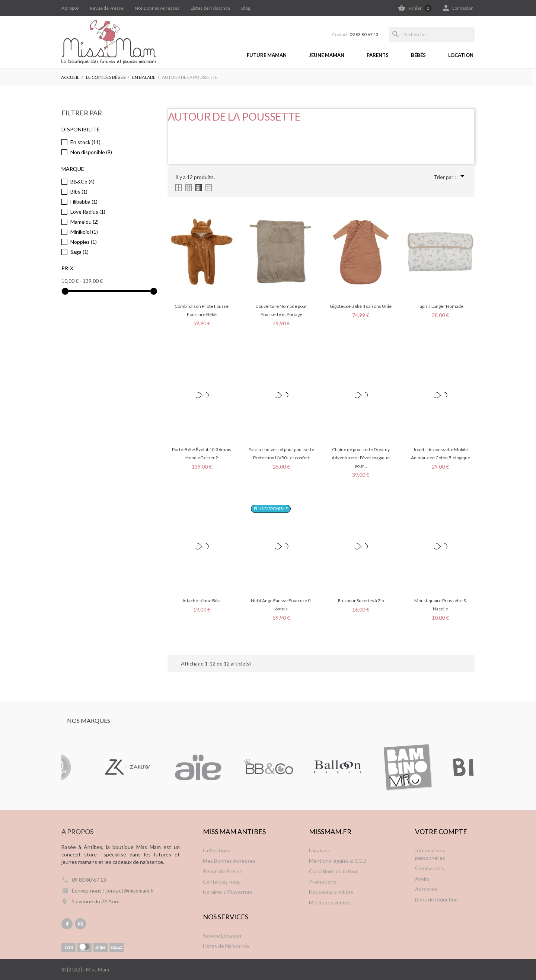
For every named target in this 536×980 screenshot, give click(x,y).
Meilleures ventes (330, 902)
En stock (85, 142)
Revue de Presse (107, 8)
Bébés (418, 55)
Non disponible (91, 152)
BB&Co (82, 181)
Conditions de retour (333, 871)
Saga (79, 252)
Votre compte (441, 831)
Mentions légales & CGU (338, 861)
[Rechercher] (432, 35)
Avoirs (422, 879)
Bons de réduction (436, 899)
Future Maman (267, 55)
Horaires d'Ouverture (228, 892)
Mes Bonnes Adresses (229, 861)
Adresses (426, 889)
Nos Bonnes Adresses (157, 8)
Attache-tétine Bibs (202, 601)
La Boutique (217, 850)
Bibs (79, 191)
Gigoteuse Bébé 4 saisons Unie (361, 306)
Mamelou (84, 222)
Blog (246, 8)
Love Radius (88, 212)
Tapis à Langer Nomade (441, 306)
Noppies (84, 242)
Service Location (222, 936)
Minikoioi (84, 232)
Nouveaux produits (331, 892)
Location (461, 55)
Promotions (323, 882)
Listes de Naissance (210, 8)
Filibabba (84, 202)
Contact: (355, 35)
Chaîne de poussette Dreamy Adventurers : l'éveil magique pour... (361, 458)
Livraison (319, 850)
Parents (378, 55)
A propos (70, 8)
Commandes (430, 868)
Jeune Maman (327, 55)
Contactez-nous (222, 882)
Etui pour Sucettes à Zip (361, 601)
